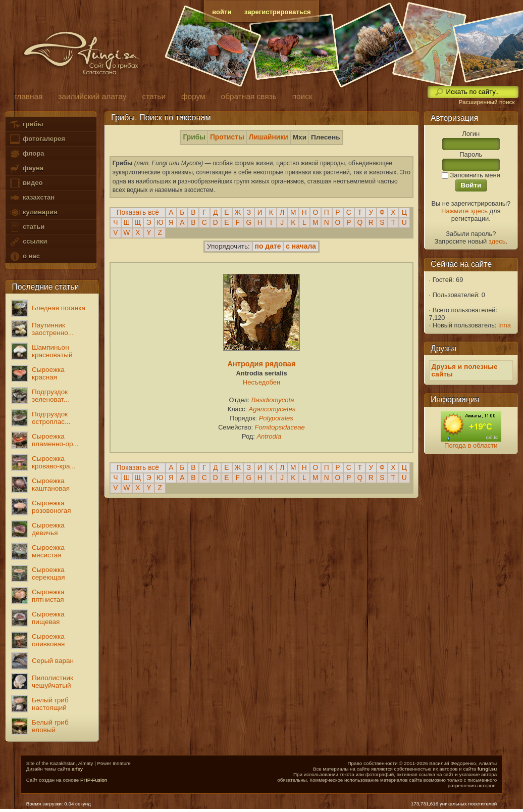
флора (27, 154)
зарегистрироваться (278, 12)
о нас (24, 256)
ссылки (28, 242)
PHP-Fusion (94, 780)
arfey (77, 769)
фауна (26, 169)
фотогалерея (37, 139)
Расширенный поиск (486, 102)
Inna (505, 325)
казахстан (32, 198)
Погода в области (471, 445)
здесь (497, 241)
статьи (27, 227)
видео (26, 183)
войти (222, 12)
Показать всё (138, 212)
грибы (26, 125)
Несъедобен (261, 382)
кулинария (33, 212)
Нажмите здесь (464, 211)
